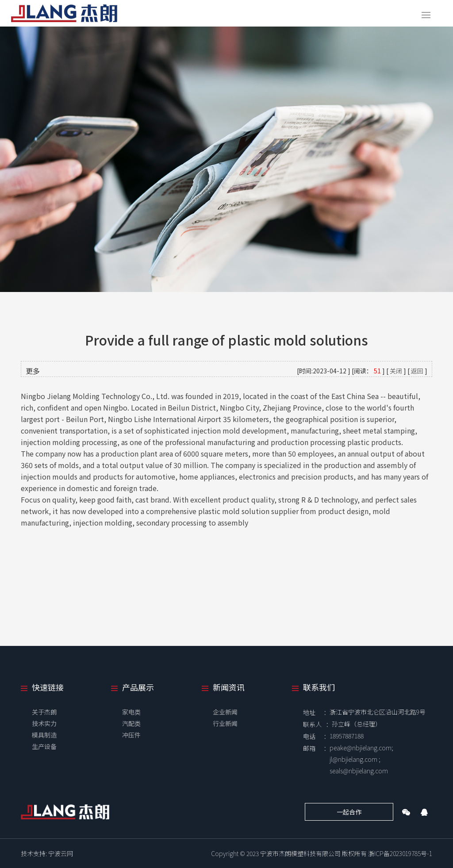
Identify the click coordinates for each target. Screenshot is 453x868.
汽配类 (131, 723)
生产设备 (44, 746)
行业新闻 (225, 723)
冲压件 (131, 735)
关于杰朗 (44, 712)
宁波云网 (61, 853)
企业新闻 (225, 712)
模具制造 (44, 735)
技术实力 (44, 723)
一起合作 (349, 812)
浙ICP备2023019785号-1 (400, 853)
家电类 (131, 712)
